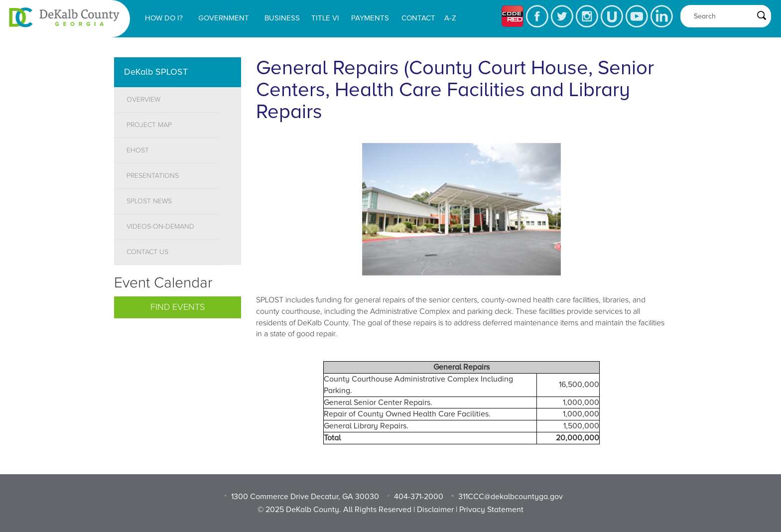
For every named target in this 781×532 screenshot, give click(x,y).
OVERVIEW (143, 100)
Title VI (325, 18)
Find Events (178, 307)
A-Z (450, 18)
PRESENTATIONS (153, 176)
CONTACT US (147, 252)
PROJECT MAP (149, 125)
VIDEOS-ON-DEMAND (160, 227)
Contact (418, 18)
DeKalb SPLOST (156, 72)
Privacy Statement (491, 510)
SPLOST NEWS (149, 201)
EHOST (138, 150)
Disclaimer (435, 510)
